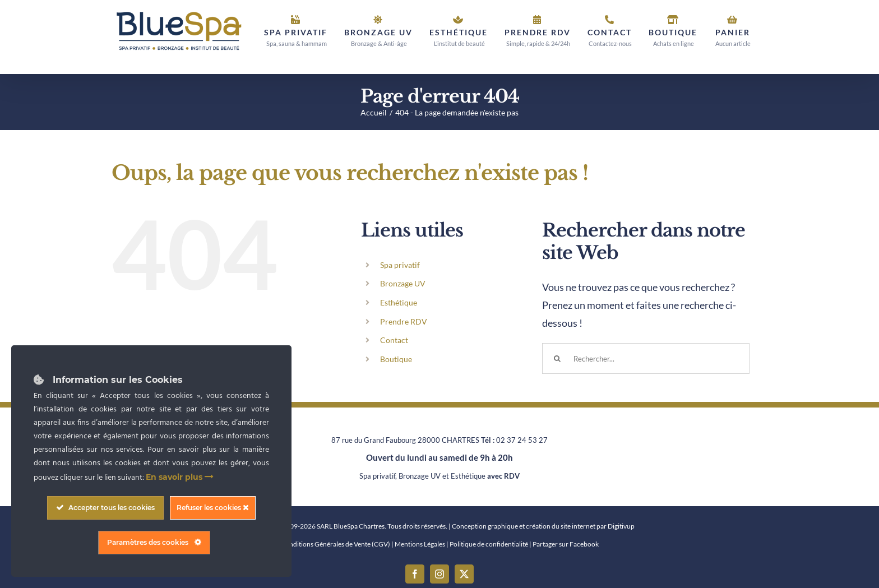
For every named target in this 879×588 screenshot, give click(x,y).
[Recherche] (558, 358)
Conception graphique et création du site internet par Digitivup (543, 526)
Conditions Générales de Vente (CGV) (336, 544)
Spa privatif (400, 265)
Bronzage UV (403, 283)
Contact (394, 340)
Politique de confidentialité (489, 544)
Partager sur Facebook (566, 544)
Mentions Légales (420, 544)
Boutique (396, 359)
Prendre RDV (404, 321)
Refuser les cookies (213, 508)
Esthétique (399, 302)
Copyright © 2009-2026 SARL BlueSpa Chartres (314, 526)
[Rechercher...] (646, 358)
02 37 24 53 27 (522, 440)
